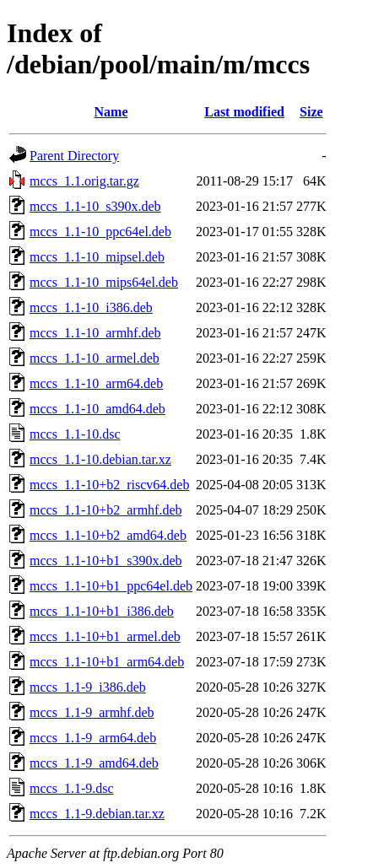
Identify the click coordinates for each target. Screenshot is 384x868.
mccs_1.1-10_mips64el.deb (104, 282)
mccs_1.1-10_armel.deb (95, 358)
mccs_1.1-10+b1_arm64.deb (107, 662)
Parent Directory (74, 156)
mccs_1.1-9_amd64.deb (94, 763)
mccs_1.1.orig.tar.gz (84, 181)
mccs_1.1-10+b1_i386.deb (102, 611)
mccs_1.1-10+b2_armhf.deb (106, 510)
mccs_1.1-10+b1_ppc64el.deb (111, 586)
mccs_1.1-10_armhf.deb (95, 333)
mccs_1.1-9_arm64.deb (93, 738)
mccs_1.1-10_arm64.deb (96, 383)
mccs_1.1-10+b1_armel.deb (105, 636)
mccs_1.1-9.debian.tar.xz (97, 814)
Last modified (244, 112)
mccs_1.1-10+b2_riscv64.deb (109, 485)
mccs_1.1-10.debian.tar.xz (100, 459)
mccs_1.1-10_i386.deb (91, 307)
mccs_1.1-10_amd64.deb (97, 409)
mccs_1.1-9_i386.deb (88, 687)
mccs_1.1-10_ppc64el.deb (100, 232)
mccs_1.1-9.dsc (72, 788)
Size (311, 112)
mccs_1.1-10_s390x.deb (95, 206)
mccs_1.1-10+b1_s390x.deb (106, 561)
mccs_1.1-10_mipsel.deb (97, 257)
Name (111, 112)
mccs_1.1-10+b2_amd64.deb (108, 535)
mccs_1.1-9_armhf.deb (92, 712)
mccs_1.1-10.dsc (75, 434)
